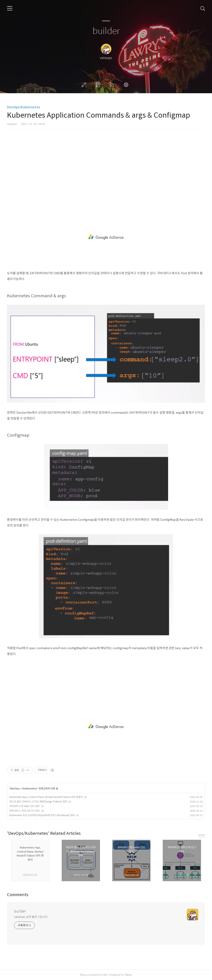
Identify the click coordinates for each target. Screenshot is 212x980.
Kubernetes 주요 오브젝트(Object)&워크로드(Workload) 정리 (42, 815)
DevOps (15, 788)
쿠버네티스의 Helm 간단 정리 (25, 806)
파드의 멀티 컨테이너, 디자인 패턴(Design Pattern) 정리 (38, 802)
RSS (113, 85)
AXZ (105, 975)
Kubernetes (30, 788)
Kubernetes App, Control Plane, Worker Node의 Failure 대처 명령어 (46, 797)
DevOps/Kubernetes (24, 107)
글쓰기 (85, 85)
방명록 (99, 85)
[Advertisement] (106, 169)
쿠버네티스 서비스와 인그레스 (25, 811)
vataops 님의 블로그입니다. (31, 917)
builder (106, 31)
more (202, 835)
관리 (127, 85)
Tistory (128, 975)
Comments (18, 895)
